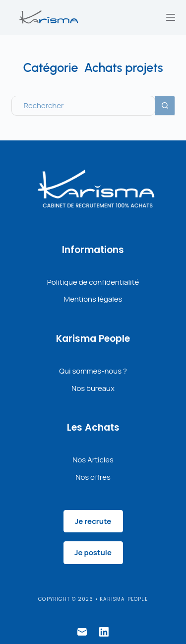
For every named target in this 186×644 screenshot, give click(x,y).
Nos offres (93, 477)
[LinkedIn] (104, 632)
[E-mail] (82, 632)
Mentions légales (93, 299)
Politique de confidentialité (93, 282)
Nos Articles (93, 460)
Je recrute (93, 521)
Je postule (93, 552)
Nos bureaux (93, 388)
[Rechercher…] (83, 106)
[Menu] (171, 17)
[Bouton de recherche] (165, 106)
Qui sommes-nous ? (93, 371)
